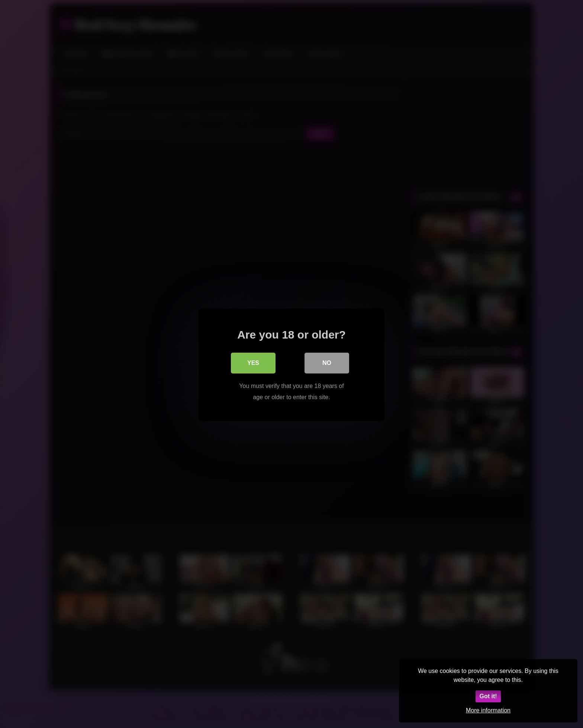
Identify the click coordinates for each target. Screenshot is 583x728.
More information (488, 710)
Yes (253, 362)
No (327, 362)
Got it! (488, 696)
